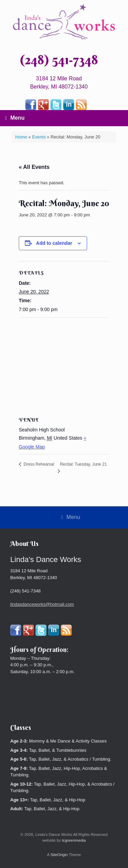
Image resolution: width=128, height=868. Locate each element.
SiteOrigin (59, 855)
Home (21, 137)
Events (39, 137)
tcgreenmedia (74, 840)
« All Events (34, 167)
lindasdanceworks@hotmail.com (42, 604)
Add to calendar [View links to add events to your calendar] (54, 243)
